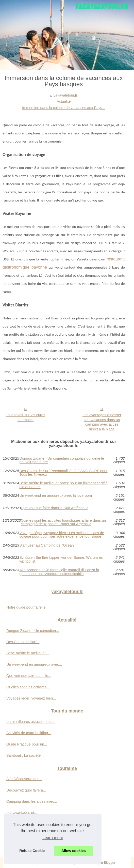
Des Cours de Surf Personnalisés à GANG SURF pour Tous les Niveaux (63, 473)
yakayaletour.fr (65, 95)
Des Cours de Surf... (23, 642)
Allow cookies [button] (74, 851)
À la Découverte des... (24, 779)
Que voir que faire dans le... (29, 676)
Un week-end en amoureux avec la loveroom (56, 496)
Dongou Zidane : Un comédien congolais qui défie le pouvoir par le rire (62, 460)
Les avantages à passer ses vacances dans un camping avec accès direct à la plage (102, 422)
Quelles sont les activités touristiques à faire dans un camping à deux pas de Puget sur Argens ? (63, 522)
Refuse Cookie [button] (32, 851)
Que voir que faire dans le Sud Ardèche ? (54, 508)
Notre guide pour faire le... (27, 607)
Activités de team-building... (29, 733)
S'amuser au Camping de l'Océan (46, 545)
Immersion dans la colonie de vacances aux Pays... (64, 108)
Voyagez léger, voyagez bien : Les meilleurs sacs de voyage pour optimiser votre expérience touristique (62, 535)
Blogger (110, 863)
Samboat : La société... (25, 755)
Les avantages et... (22, 813)
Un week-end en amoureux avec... (34, 664)
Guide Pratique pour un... (27, 744)
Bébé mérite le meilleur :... (28, 653)
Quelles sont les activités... (28, 687)
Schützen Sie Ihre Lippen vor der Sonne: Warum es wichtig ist (61, 559)
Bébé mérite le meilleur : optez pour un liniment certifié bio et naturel (63, 485)
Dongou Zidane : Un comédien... (33, 631)
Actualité (64, 101)
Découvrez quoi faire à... (26, 790)
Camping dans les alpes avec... (32, 801)
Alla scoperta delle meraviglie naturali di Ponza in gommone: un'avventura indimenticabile (59, 572)
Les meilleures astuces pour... (30, 722)
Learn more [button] (53, 838)
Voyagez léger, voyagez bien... (31, 698)
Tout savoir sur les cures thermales (26, 417)
